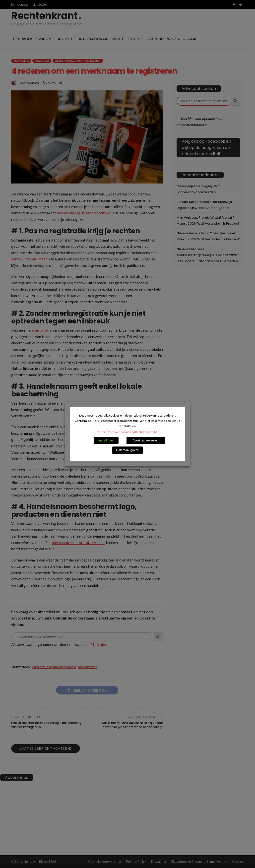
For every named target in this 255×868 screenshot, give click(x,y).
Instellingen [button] (106, 440)
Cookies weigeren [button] (146, 440)
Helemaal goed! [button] (127, 450)
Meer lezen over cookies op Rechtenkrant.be (128, 432)
